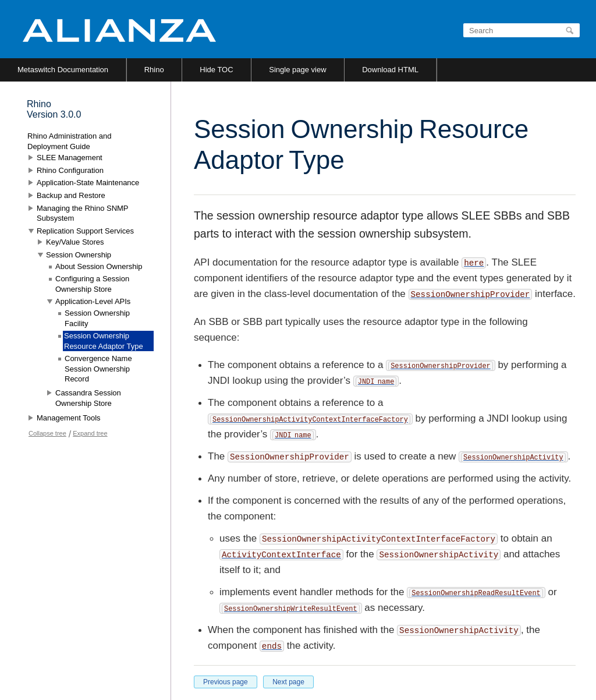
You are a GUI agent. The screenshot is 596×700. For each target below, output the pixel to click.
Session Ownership (79, 255)
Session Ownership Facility (97, 318)
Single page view (297, 70)
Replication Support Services (85, 231)
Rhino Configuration (70, 170)
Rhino (154, 70)
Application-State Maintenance (88, 183)
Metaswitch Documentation (63, 70)
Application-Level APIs (93, 301)
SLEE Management (70, 158)
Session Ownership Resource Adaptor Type (104, 341)
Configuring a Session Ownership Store (92, 284)
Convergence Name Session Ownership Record (98, 369)
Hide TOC (216, 70)
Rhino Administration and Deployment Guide (70, 141)
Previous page (226, 682)
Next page (288, 682)
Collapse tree (47, 433)
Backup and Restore (71, 195)
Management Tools (69, 418)
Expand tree (90, 433)
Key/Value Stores (75, 242)
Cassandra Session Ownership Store (88, 398)
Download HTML (390, 70)
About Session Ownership (99, 266)
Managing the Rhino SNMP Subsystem (82, 213)
